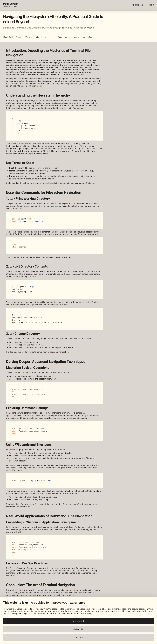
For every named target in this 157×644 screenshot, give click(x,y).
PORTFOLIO (137, 5)
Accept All (78, 621)
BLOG (151, 5)
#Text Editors (41, 37)
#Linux (19, 37)
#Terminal (29, 37)
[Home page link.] (11, 5)
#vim (60, 37)
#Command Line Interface (82, 37)
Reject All (78, 629)
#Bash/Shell (8, 37)
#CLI (67, 37)
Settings (78, 637)
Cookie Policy (86, 614)
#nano (52, 37)
